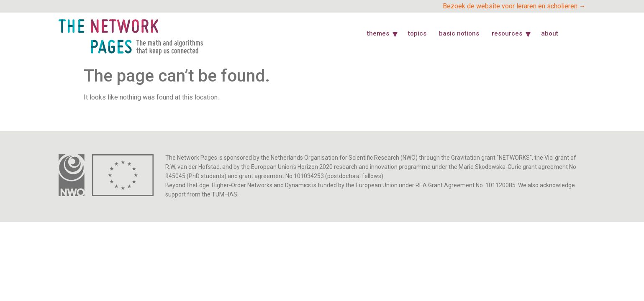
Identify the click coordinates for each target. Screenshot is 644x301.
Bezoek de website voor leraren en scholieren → (514, 6)
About (550, 33)
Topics (417, 33)
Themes (378, 33)
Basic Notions (459, 33)
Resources (507, 33)
